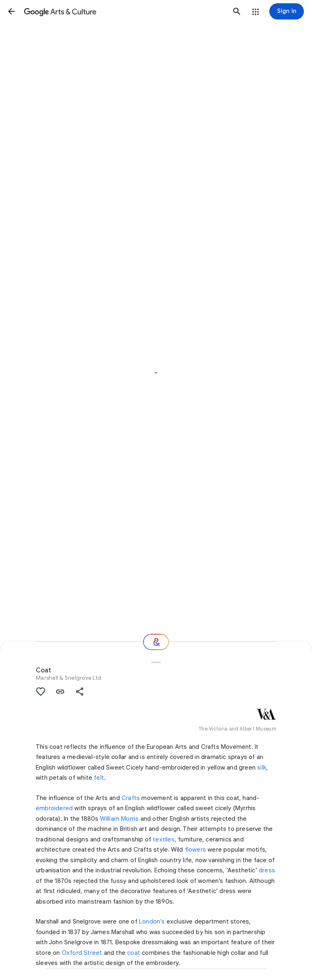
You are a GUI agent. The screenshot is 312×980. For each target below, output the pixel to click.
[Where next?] (156, 642)
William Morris (119, 819)
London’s (152, 921)
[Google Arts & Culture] (124, 11)
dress (267, 870)
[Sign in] (287, 11)
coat (134, 953)
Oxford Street (82, 953)
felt (99, 778)
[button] (11, 11)
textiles (164, 839)
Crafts (131, 798)
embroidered (54, 808)
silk (262, 768)
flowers (195, 850)
